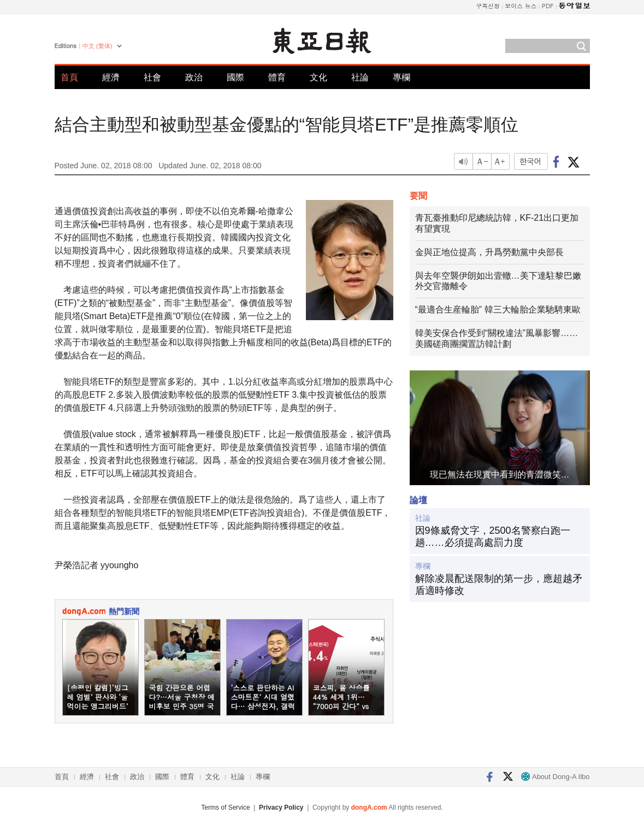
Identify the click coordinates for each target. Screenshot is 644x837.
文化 (318, 77)
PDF (548, 6)
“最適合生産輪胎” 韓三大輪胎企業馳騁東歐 (498, 310)
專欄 (401, 77)
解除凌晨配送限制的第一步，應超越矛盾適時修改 (499, 585)
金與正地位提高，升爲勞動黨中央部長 (489, 252)
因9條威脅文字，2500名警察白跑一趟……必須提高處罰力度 (493, 537)
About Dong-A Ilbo (555, 777)
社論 (360, 77)
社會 (152, 77)
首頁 (69, 77)
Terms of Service (225, 807)
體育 (277, 77)
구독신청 (488, 6)
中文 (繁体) (97, 46)
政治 (194, 77)
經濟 (111, 77)
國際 (235, 77)
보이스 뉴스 (521, 6)
